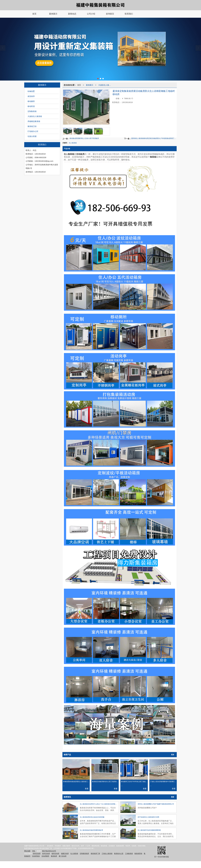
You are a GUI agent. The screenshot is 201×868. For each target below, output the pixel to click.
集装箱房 (54, 856)
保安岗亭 (31, 96)
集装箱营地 (138, 854)
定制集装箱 (32, 111)
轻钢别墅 (31, 91)
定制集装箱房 (84, 854)
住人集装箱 (73, 143)
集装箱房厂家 (95, 854)
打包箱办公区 (33, 131)
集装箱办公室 (119, 854)
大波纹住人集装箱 (35, 116)
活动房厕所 (45, 856)
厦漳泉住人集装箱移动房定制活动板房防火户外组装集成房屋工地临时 (154, 138)
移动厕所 (31, 101)
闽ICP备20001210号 (49, 851)
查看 (87, 789)
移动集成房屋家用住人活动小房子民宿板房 (84, 138)
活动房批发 (36, 856)
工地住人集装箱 (107, 854)
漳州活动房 (37, 854)
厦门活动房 (63, 856)
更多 (173, 755)
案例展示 (90, 85)
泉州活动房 (46, 854)
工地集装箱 (129, 854)
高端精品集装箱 (34, 121)
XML (34, 851)
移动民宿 (31, 106)
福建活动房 (65, 854)
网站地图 (27, 851)
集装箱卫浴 (32, 126)
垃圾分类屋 (32, 136)
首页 (79, 85)
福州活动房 (55, 854)
